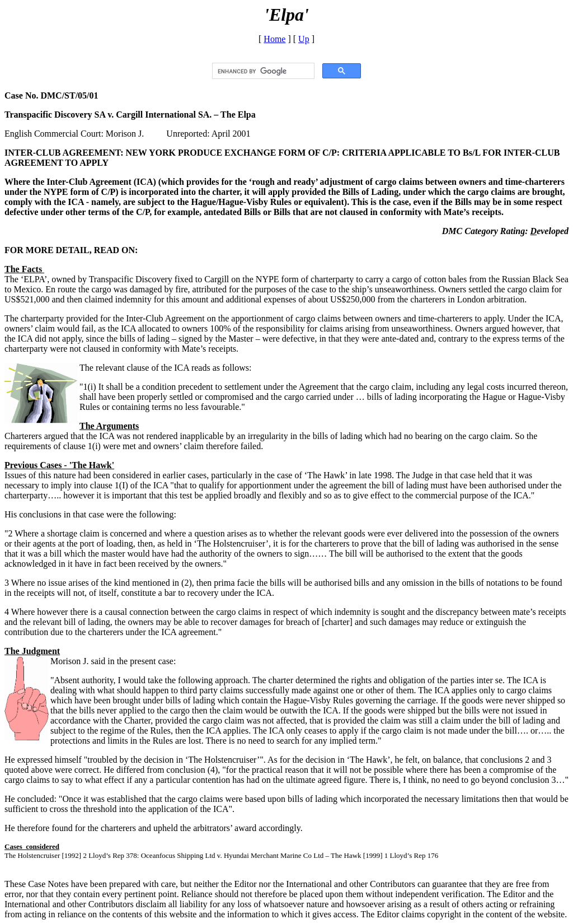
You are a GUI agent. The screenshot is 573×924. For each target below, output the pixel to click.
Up (304, 39)
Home (274, 39)
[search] (262, 71)
